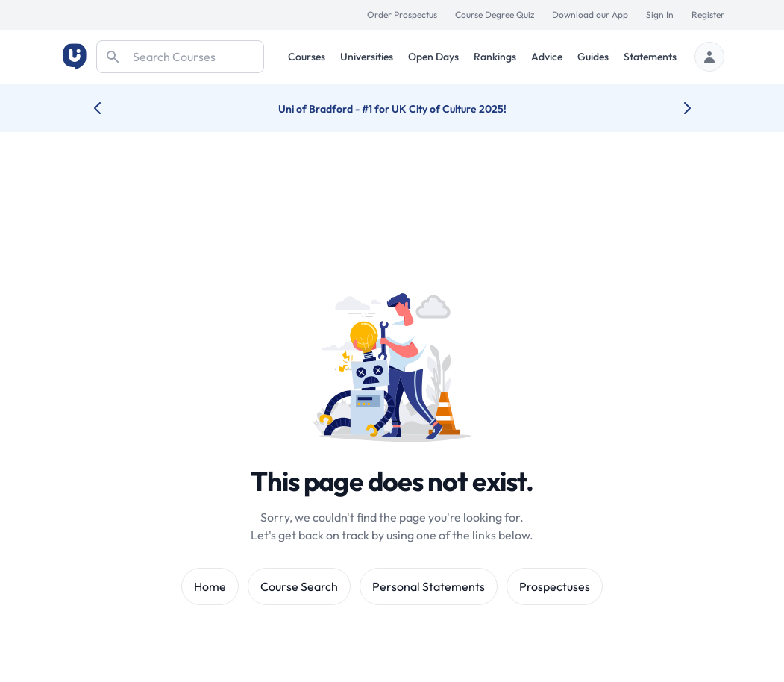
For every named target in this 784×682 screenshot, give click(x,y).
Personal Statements (429, 586)
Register (708, 15)
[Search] (180, 57)
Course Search (299, 586)
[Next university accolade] (675, 108)
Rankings (495, 57)
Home (210, 586)
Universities (367, 57)
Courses (307, 57)
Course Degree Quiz (495, 15)
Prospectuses (555, 586)
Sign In (660, 15)
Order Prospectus (402, 15)
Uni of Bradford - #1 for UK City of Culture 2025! (392, 109)
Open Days (433, 57)
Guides (593, 57)
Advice (547, 57)
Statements (650, 57)
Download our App (590, 15)
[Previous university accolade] (109, 108)
